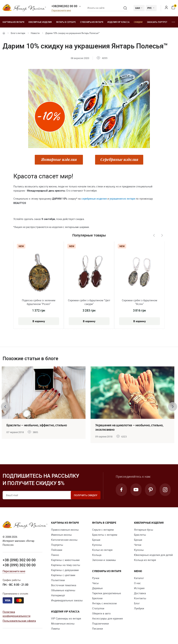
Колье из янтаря (102, 550)
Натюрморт (58, 595)
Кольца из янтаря (145, 560)
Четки (138, 545)
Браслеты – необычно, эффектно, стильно (37, 425)
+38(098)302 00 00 (64, 6)
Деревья (97, 588)
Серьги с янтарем (103, 530)
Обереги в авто (101, 613)
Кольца (97, 555)
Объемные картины (63, 590)
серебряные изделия (94, 199)
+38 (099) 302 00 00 (19, 565)
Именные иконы (61, 535)
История (139, 588)
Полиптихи (58, 580)
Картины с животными (65, 560)
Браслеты (140, 535)
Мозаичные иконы (63, 623)
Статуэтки (98, 608)
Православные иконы (65, 530)
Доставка (140, 593)
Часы (95, 583)
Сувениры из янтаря (92, 22)
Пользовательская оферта (19, 621)
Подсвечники (100, 623)
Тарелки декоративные (107, 593)
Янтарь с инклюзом (104, 603)
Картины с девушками (65, 570)
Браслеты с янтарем (105, 535)
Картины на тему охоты (66, 565)
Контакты (140, 598)
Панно (55, 555)
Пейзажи (57, 550)
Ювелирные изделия (40, 22)
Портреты (57, 545)
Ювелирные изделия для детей (153, 555)
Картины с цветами (63, 575)
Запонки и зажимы (104, 560)
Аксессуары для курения (107, 618)
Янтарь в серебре (66, 22)
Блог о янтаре (18, 33)
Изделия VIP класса (118, 22)
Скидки (138, 22)
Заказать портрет (157, 22)
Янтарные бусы (144, 530)
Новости (35, 33)
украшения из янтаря (122, 199)
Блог (137, 603)
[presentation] (154, 235)
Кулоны (97, 545)
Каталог (139, 578)
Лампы (56, 629)
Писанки (98, 629)
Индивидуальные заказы (67, 600)
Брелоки (97, 598)
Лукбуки (139, 608)
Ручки (96, 578)
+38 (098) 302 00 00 (19, 560)
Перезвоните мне (61, 11)
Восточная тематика (64, 585)
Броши (96, 540)
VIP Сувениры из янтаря (66, 618)
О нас (137, 583)
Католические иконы (64, 540)
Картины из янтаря (13, 22)
